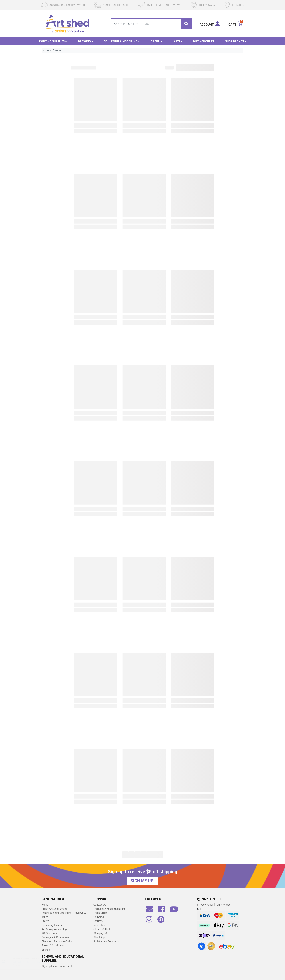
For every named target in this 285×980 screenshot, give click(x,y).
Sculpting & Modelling (121, 41)
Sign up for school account (57, 966)
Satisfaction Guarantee (106, 942)
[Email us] (151, 911)
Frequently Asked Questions (109, 909)
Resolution (99, 925)
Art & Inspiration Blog (54, 929)
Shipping (99, 917)
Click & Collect (102, 929)
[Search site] (186, 24)
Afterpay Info (101, 933)
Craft (155, 41)
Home (45, 905)
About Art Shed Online (54, 909)
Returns (98, 921)
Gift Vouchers (203, 41)
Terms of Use (223, 905)
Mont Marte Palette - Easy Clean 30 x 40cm (35, 962)
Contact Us (100, 905)
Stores (45, 921)
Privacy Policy (206, 905)
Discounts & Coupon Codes (57, 942)
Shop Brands (235, 41)
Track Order (100, 913)
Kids (177, 41)
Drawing (84, 41)
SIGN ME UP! (142, 881)
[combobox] (151, 24)
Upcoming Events (52, 925)
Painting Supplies (52, 41)
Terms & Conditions (53, 946)
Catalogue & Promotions (55, 937)
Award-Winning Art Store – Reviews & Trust (64, 915)
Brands (46, 950)
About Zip (99, 937)
